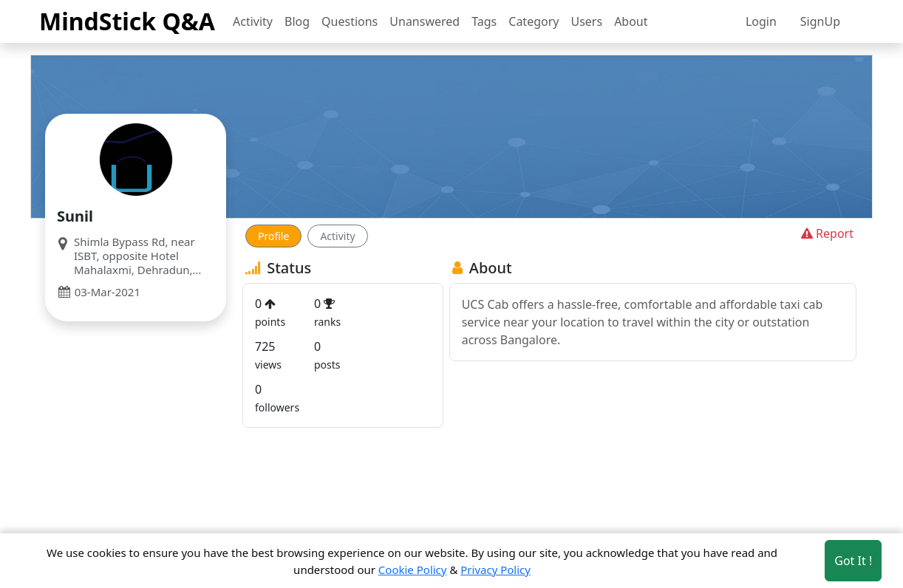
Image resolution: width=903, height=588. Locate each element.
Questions (350, 21)
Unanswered (425, 21)
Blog (297, 21)
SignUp (820, 21)
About (631, 21)
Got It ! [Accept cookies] (853, 561)
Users (586, 21)
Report (826, 233)
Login (761, 21)
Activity (253, 21)
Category (534, 21)
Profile (273, 236)
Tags (484, 21)
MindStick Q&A (127, 21)
